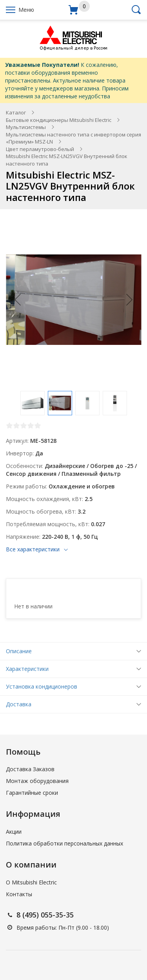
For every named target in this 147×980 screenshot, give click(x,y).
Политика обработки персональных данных (64, 843)
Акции (14, 832)
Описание (19, 651)
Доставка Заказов (30, 769)
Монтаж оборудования (37, 781)
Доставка (19, 704)
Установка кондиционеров (42, 686)
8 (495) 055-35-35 (45, 915)
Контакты (19, 894)
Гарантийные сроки (32, 793)
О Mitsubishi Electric (31, 882)
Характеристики (27, 669)
